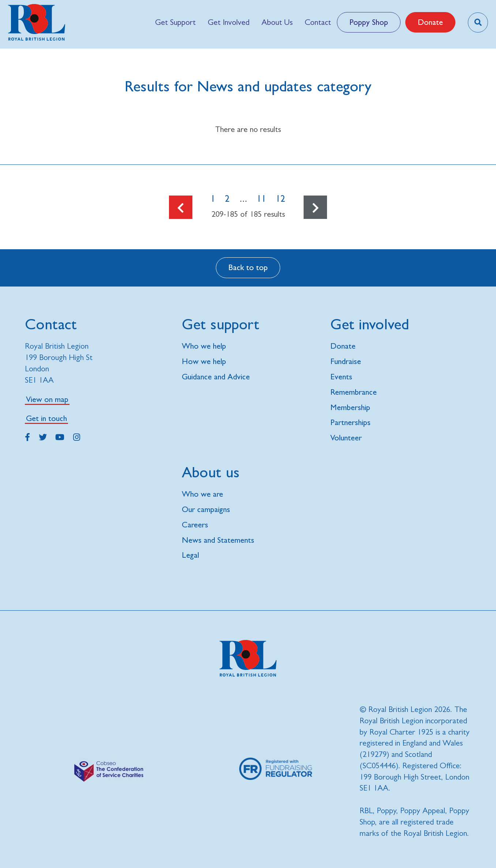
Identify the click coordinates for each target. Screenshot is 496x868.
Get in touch (46, 418)
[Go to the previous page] (181, 207)
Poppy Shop (369, 22)
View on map (47, 399)
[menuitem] (175, 22)
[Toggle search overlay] (478, 22)
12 (281, 198)
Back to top (248, 267)
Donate (430, 22)
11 (262, 198)
